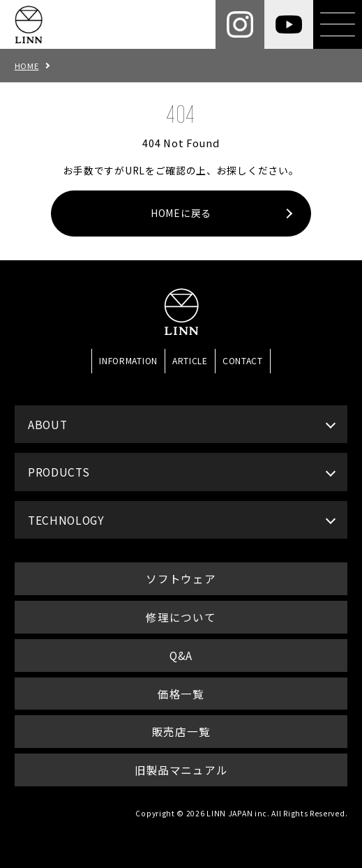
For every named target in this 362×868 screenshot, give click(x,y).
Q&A (181, 655)
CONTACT (243, 360)
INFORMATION (128, 360)
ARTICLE (190, 360)
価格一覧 (181, 694)
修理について (181, 617)
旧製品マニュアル (181, 770)
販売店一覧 (181, 731)
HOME (27, 66)
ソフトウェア (181, 578)
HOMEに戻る (181, 213)
